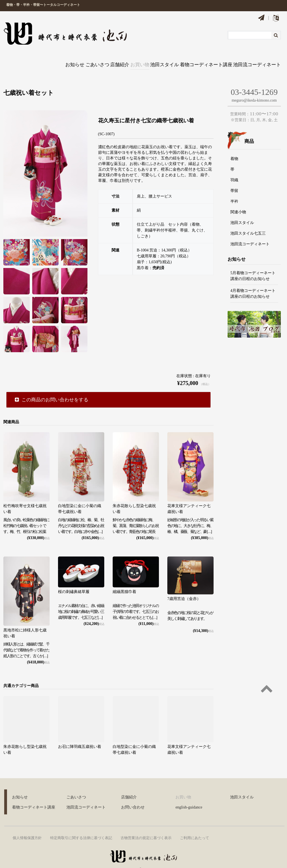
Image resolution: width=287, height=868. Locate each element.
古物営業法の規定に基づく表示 (146, 826)
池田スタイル (159, 58)
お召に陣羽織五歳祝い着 (80, 735)
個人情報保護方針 (27, 826)
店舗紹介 (100, 58)
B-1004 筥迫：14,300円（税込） (164, 238)
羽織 (234, 168)
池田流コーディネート (258, 58)
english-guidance (189, 795)
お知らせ (40, 58)
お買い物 (128, 58)
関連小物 (238, 200)
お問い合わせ (133, 795)
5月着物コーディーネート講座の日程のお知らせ (253, 264)
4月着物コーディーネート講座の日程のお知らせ (253, 281)
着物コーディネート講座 (205, 58)
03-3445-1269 (254, 80)
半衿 (234, 190)
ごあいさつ (70, 58)
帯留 (234, 179)
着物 (234, 147)
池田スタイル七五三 (248, 222)
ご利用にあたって (195, 826)
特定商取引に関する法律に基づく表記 (81, 826)
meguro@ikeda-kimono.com (254, 89)
